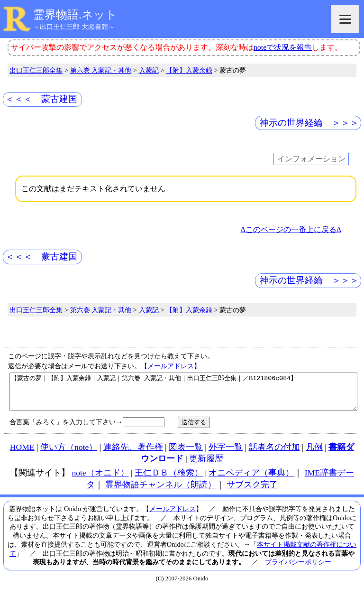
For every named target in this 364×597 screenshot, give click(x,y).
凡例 (314, 454)
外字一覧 (226, 454)
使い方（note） (69, 454)
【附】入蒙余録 (189, 70)
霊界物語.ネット (75, 15)
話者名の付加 (274, 454)
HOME (22, 454)
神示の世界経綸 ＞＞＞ (309, 123)
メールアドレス (171, 366)
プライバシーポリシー (298, 569)
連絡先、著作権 (133, 454)
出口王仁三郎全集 (36, 70)
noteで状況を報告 (283, 47)
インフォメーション (311, 159)
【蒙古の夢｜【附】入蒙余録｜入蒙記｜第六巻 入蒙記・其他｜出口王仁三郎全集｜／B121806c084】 (183, 395)
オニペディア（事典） (251, 480)
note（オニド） (100, 480)
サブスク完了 (252, 492)
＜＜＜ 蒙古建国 (41, 99)
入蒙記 (149, 70)
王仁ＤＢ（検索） (169, 480)
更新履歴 (206, 466)
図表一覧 (186, 454)
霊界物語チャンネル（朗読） (161, 492)
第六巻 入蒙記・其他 (101, 70)
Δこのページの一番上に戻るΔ (291, 229)
